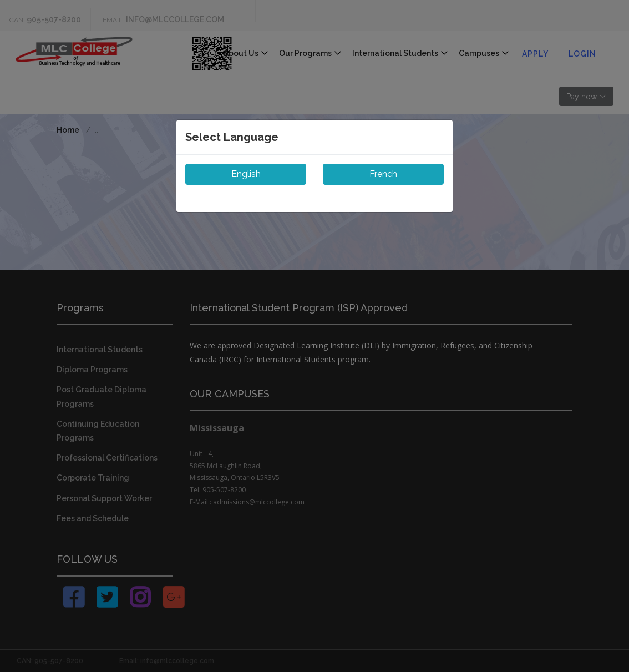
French (383, 174)
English (246, 174)
